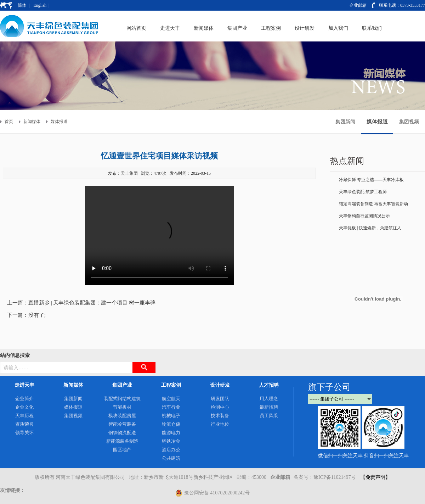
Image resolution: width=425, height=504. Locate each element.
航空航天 (171, 399)
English (40, 5)
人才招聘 (269, 385)
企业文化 (24, 407)
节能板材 (122, 407)
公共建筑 (171, 458)
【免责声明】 (375, 477)
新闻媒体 (32, 122)
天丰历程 (24, 416)
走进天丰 (24, 385)
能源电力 (171, 433)
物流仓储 (171, 424)
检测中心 (220, 407)
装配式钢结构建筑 (122, 399)
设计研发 (220, 385)
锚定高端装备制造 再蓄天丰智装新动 (373, 204)
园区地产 (122, 450)
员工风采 (269, 416)
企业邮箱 (358, 5)
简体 (22, 5)
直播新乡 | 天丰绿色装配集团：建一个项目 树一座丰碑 (92, 303)
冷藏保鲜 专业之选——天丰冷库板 (371, 180)
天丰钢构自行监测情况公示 (364, 216)
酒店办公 (171, 450)
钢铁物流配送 (122, 433)
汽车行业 (171, 407)
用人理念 (269, 399)
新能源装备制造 (122, 441)
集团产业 (122, 385)
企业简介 (24, 399)
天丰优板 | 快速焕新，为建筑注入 (370, 228)
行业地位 (220, 424)
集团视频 (409, 122)
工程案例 (171, 385)
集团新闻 (345, 122)
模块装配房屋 (122, 416)
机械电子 (171, 416)
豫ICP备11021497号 (335, 477)
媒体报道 (59, 122)
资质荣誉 (24, 424)
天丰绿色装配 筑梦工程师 (363, 192)
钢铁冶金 (171, 441)
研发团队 (220, 399)
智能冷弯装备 (122, 424)
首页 (9, 122)
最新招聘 (269, 407)
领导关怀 (24, 433)
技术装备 (220, 416)
